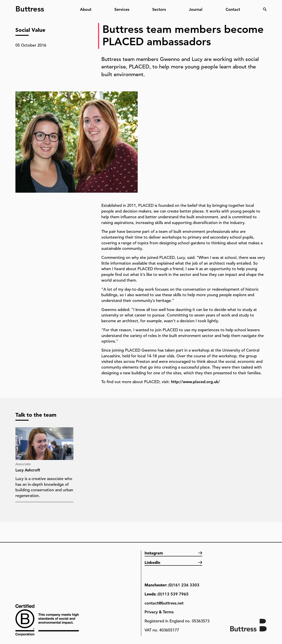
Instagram (154, 553)
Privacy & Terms (159, 612)
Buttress (30, 7)
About (86, 9)
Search (265, 9)
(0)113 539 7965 (173, 594)
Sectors (159, 9)
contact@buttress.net (164, 603)
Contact (233, 9)
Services (122, 9)
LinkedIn (152, 562)
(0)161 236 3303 (184, 585)
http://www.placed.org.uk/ (195, 382)
